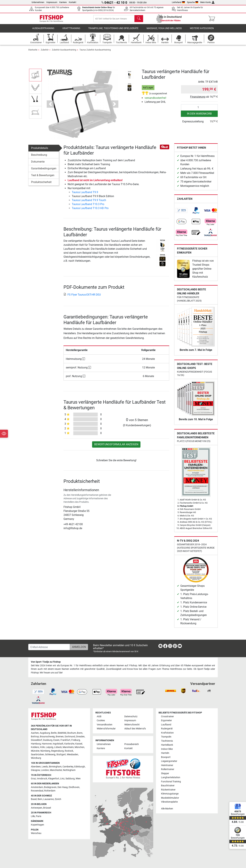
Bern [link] (40, 799)
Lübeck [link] (58, 747)
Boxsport (166, 757)
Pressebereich (132, 744)
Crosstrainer (167, 716)
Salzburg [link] (70, 779)
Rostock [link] (69, 751)
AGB (99, 716)
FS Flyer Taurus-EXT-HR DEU (82, 297)
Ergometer (166, 720)
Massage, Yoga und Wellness (164, 31)
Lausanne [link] (49, 799)
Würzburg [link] (36, 758)
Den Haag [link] (63, 787)
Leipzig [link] (50, 747)
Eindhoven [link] (74, 787)
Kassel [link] (79, 744)
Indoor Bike (167, 749)
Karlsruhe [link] (69, 744)
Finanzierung (198, 99)
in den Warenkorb (199, 116)
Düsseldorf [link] (36, 740)
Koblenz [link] (35, 747)
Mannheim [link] (68, 747)
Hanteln (165, 753)
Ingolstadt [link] (58, 744)
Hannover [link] (47, 744)
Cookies (101, 720)
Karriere (63, 2)
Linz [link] (62, 779)
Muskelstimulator (170, 798)
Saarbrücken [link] (37, 755)
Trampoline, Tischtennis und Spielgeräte (113, 31)
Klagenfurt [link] (54, 779)
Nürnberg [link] (45, 751)
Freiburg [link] (76, 740)
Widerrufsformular (106, 729)
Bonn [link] (80, 733)
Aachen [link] (35, 733)
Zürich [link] (58, 799)
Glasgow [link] (35, 770)
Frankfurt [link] (65, 740)
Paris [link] (39, 816)
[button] (50, 106)
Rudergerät (167, 729)
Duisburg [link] (48, 740)
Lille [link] (33, 816)
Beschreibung (39, 157)
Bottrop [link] (35, 737)
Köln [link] (43, 747)
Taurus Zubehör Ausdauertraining (95, 52)
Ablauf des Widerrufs (135, 729)
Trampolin (166, 737)
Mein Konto (207, 2)
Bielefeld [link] (62, 733)
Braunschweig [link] (47, 737)
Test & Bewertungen (43, 178)
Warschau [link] (36, 833)
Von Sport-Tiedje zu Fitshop (46, 662)
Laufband (166, 725)
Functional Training (171, 782)
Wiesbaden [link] (72, 755)
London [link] (45, 770)
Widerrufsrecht (132, 725)
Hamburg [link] (36, 744)
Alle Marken (167, 809)
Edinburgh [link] (80, 767)
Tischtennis (167, 741)
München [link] (79, 747)
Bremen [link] (60, 737)
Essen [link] (56, 740)
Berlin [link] (54, 733)
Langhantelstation (171, 777)
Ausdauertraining (43, 31)
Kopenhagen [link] (37, 825)
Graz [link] (33, 779)
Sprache (193, 2)
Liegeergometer (169, 761)
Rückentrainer (168, 790)
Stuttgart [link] (61, 755)
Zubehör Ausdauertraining (64, 52)
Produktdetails (40, 150)
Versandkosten (105, 725)
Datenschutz (131, 716)
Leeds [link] (45, 767)
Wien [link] (78, 779)
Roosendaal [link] (37, 791)
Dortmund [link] (70, 737)
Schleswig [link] (50, 755)
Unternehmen (38, 2)
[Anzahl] (199, 110)
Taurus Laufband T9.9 (85, 195)
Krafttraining (71, 31)
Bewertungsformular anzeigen (116, 447)
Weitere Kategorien (202, 31)
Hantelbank (167, 745)
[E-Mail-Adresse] (49, 647)
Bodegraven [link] (50, 787)
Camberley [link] (68, 767)
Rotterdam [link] (50, 791)
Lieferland (178, 2)
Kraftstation (167, 733)
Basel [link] (34, 799)
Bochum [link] (72, 733)
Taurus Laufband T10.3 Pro (88, 206)
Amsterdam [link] (37, 787)
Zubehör (45, 52)
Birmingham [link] (55, 767)
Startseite (33, 52)
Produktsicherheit (41, 184)
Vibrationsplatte (169, 802)
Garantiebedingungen (44, 171)
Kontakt (72, 2)
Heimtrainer (167, 765)
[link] (182, 213)
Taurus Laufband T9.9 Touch (89, 202)
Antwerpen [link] (37, 808)
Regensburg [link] (57, 751)
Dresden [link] (80, 737)
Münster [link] (35, 751)
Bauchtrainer (168, 786)
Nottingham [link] (69, 770)
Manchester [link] (56, 770)
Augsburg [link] (45, 733)
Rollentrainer (168, 769)
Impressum (52, 2)
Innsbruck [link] (42, 779)
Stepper (165, 773)
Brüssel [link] (47, 808)
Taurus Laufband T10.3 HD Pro (90, 210)
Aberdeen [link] (36, 767)
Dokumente (38, 164)
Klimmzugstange (170, 794)
